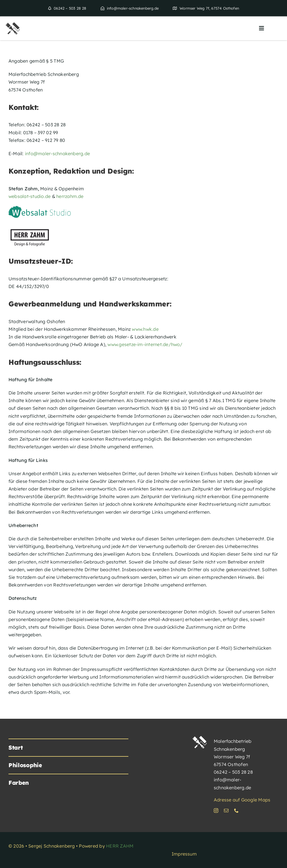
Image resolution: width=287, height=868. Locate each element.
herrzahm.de (70, 196)
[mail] (226, 811)
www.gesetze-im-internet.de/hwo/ (145, 344)
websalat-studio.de (30, 196)
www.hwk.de (145, 329)
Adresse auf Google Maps (242, 800)
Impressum (184, 854)
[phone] (236, 811)
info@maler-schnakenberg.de (57, 153)
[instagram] (216, 811)
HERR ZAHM (120, 846)
